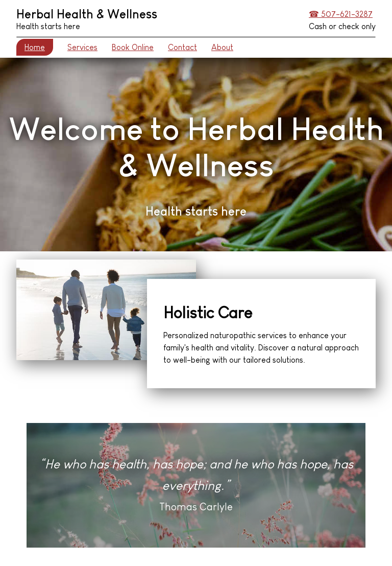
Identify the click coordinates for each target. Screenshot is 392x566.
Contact (182, 47)
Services (82, 47)
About (222, 47)
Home (35, 47)
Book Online (133, 47)
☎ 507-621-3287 (341, 14)
